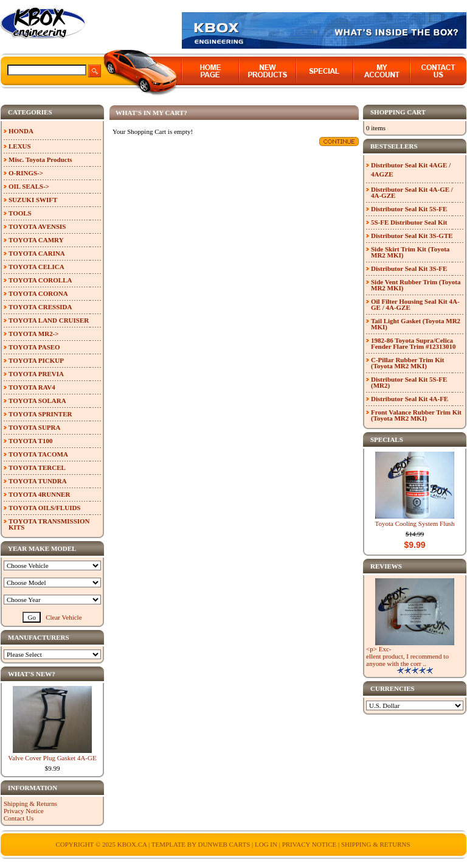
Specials (387, 439)
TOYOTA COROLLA (40, 280)
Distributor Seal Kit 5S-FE (409, 209)
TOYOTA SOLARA (37, 401)
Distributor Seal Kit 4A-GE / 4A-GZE (412, 192)
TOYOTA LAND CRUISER (49, 320)
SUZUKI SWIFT (33, 200)
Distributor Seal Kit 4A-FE (410, 399)
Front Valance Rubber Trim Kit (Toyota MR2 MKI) (416, 415)
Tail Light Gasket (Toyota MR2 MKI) (416, 324)
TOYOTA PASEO (34, 347)
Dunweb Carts (225, 844)
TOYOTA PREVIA (36, 374)
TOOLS (20, 213)
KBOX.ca (132, 844)
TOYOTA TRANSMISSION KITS (49, 524)
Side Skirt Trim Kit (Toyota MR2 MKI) (410, 252)
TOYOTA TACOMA (38, 454)
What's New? (32, 674)
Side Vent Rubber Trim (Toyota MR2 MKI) (416, 285)
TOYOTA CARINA (37, 253)
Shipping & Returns (30, 803)
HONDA (21, 131)
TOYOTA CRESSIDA (40, 307)
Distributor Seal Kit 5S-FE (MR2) (409, 382)
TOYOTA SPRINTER (40, 414)
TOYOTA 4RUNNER (39, 494)
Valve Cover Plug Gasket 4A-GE (52, 758)
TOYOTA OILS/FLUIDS (45, 508)
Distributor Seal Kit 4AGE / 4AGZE (411, 170)
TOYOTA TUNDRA (38, 481)
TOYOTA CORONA (38, 293)
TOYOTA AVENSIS (37, 226)
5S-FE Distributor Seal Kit (409, 222)
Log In (266, 844)
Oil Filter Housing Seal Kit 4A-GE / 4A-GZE (415, 304)
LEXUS (20, 146)
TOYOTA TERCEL (37, 467)
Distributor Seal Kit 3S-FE (409, 268)
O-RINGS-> (26, 173)
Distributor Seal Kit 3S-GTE (412, 236)
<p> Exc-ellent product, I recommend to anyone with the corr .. (407, 656)
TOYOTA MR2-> (34, 334)
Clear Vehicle (64, 617)
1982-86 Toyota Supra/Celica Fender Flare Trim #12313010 (413, 343)
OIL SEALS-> (29, 186)
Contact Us (19, 818)
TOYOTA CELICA (36, 267)
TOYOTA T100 (30, 441)
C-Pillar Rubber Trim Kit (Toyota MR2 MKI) (408, 363)
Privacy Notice (24, 811)
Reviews (386, 566)
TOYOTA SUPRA (34, 427)
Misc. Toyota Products (40, 159)
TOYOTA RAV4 (32, 387)
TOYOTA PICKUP (36, 360)
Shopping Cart (398, 112)
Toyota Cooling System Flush (415, 523)
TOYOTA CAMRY (36, 240)
